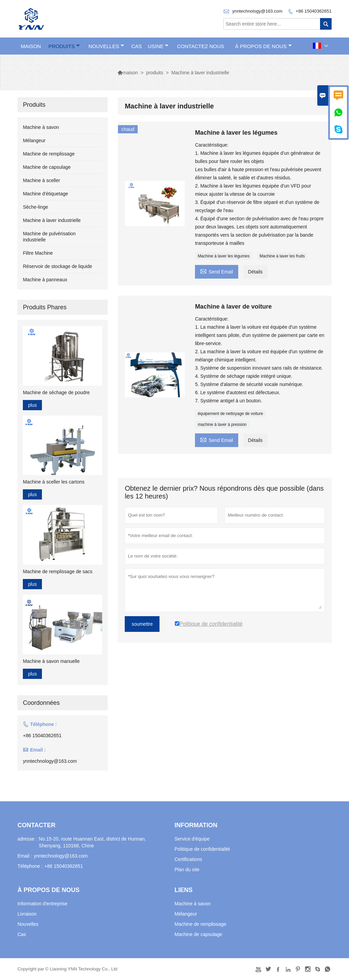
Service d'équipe (192, 839)
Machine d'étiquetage (45, 194)
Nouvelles (28, 924)
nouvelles (106, 46)
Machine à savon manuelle (51, 661)
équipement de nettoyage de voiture (230, 414)
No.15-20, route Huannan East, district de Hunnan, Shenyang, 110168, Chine (92, 842)
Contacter (36, 825)
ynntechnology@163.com (257, 11)
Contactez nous (201, 46)
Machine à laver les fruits (282, 256)
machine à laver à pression (222, 425)
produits (64, 46)
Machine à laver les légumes (224, 256)
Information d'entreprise (42, 904)
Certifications (188, 859)
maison (31, 46)
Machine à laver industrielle (52, 220)
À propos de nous (263, 46)
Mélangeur (34, 140)
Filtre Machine (38, 253)
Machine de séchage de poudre (56, 392)
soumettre (142, 624)
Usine (158, 46)
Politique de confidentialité (202, 849)
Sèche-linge (35, 207)
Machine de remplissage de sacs (58, 571)
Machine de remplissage (49, 154)
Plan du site (187, 870)
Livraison (27, 914)
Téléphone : (30, 866)
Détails (255, 272)
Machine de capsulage (47, 167)
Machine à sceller (41, 180)
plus (32, 405)
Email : (25, 856)
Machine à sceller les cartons (54, 482)
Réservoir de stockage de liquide (57, 266)
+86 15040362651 (314, 11)
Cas (136, 46)
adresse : (27, 839)
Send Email (217, 271)
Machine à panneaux (45, 280)
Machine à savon (41, 127)
